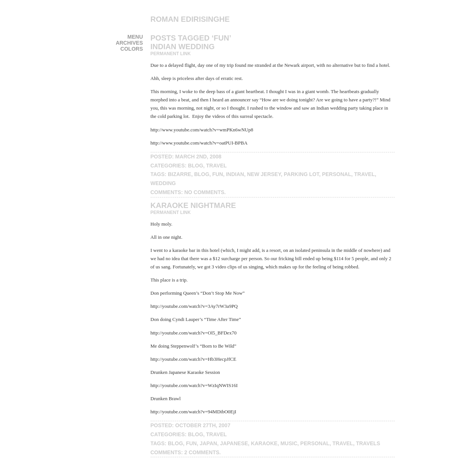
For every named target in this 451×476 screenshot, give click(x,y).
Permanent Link (171, 54)
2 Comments (202, 452)
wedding (163, 183)
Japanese (234, 443)
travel (216, 166)
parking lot (302, 174)
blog (196, 166)
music (289, 443)
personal (336, 174)
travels (368, 443)
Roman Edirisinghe (190, 19)
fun (218, 174)
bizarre (179, 174)
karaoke (264, 443)
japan (208, 443)
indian (235, 174)
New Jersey (264, 174)
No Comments (204, 192)
